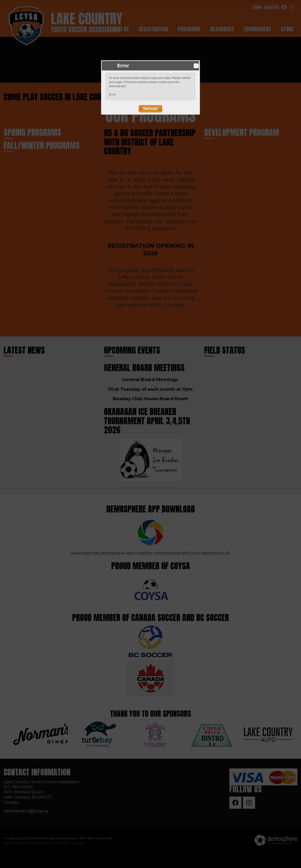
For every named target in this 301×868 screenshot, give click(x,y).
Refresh (151, 109)
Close (196, 66)
